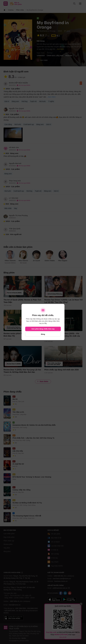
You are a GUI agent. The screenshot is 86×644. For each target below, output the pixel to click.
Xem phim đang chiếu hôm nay (43, 329)
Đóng (43, 334)
